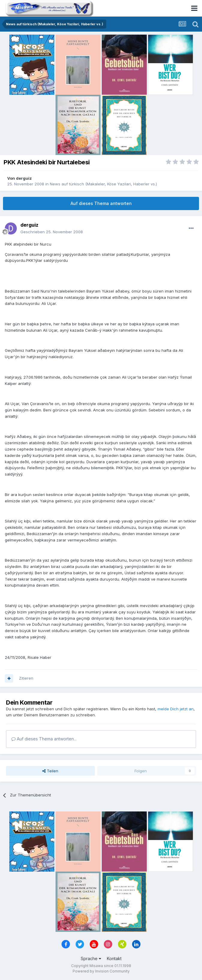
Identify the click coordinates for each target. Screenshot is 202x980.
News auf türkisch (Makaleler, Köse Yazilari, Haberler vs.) (103, 184)
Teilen (50, 771)
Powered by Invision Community (101, 971)
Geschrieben (52, 232)
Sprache (91, 958)
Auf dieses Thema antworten (101, 203)
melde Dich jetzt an (176, 709)
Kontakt (114, 958)
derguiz (24, 178)
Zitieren (26, 678)
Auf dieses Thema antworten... (44, 739)
